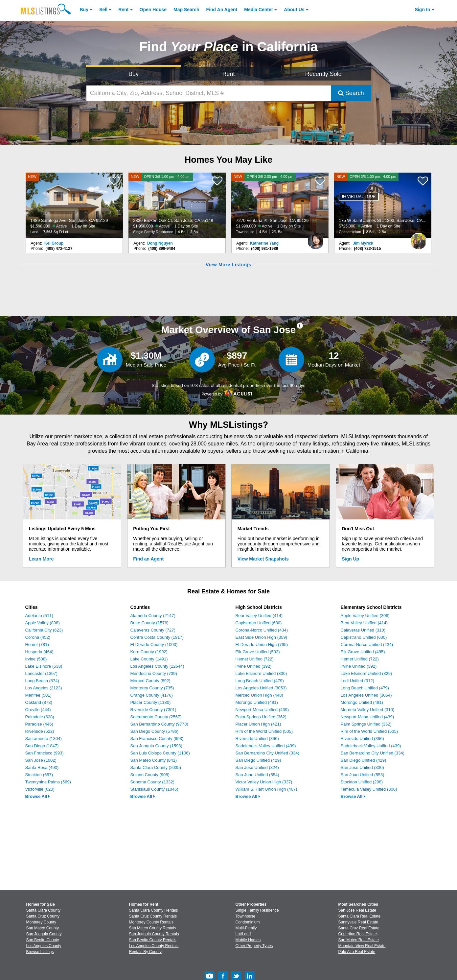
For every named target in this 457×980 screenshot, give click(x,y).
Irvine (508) (36, 659)
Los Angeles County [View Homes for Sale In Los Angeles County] (44, 946)
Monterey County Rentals (151, 922)
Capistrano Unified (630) (259, 623)
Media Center (259, 10)
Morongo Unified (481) (257, 702)
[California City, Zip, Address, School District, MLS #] (209, 93)
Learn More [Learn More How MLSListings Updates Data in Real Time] (41, 559)
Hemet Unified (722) (255, 659)
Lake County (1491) (149, 659)
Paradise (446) (39, 724)
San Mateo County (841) (154, 760)
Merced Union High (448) (259, 695)
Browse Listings (40, 952)
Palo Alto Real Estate (357, 952)
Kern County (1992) (149, 652)
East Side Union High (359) (262, 637)
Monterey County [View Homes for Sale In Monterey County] (41, 922)
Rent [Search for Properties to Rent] (228, 74)
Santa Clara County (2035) (156, 767)
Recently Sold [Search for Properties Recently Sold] (323, 74)
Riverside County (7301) (153, 710)
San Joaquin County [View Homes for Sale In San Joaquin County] (44, 934)
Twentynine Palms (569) (48, 782)
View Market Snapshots (263, 559)
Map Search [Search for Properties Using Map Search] (186, 10)
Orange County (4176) (152, 695)
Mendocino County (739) (154, 673)
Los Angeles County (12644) (157, 666)
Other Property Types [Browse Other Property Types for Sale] (254, 946)
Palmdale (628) (40, 717)
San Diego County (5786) (155, 731)
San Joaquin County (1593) (156, 746)
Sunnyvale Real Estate (358, 922)
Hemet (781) (37, 645)
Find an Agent (148, 559)
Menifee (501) (38, 695)
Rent (123, 10)
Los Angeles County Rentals (154, 946)
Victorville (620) (40, 789)
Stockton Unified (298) (362, 782)
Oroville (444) (38, 710)
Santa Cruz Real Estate (359, 928)
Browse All (38, 796)
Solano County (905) (150, 775)
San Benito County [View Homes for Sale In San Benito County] (43, 940)
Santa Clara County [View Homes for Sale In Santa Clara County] (44, 910)
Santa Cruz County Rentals (153, 916)
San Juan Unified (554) (257, 775)
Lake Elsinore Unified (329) (366, 673)
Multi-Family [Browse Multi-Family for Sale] (246, 928)
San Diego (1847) (42, 746)
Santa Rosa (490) (42, 767)
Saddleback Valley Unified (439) (266, 746)
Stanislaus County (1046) (154, 789)
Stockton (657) (39, 775)
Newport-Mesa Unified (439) (262, 710)
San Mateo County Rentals (153, 928)
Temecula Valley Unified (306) (369, 789)
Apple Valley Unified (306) (365, 616)
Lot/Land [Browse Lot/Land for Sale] (243, 934)
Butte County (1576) (149, 623)
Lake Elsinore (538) (44, 666)
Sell (103, 10)
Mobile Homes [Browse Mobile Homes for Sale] (248, 940)
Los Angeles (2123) (44, 688)
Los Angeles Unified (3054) (366, 695)
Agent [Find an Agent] (222, 10)
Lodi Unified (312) (358, 681)
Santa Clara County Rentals (154, 910)
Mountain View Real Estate (362, 946)
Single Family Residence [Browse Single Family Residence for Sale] (257, 910)
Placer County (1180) (151, 702)
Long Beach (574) (42, 681)
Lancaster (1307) (41, 673)
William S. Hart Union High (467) (266, 789)
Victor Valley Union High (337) (264, 782)
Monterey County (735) (152, 688)
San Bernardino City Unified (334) (267, 753)
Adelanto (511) (39, 616)
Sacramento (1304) (44, 739)
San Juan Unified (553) (363, 775)
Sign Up (350, 559)
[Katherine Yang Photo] (316, 238)
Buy (84, 10)
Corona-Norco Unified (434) (262, 630)
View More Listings (228, 265)
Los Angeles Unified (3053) (261, 688)
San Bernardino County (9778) (159, 724)
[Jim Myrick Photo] (419, 238)
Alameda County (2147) (153, 616)
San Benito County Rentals (153, 940)
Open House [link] (153, 10)
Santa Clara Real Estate (360, 916)
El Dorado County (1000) (154, 645)
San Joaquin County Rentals (154, 934)
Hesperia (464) (39, 652)
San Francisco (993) (45, 753)
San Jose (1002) (41, 760)
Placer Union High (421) (258, 724)
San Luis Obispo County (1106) (160, 753)
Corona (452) (38, 637)
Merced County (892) (150, 681)
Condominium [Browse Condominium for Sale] (248, 922)
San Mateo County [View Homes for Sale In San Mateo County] (43, 928)
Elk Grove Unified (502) (258, 652)
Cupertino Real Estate (358, 934)
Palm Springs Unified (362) (261, 717)
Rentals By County (145, 952)
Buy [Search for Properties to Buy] (134, 74)
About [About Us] (294, 10)
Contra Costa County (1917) (157, 637)
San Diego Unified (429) (258, 760)
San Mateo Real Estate (359, 940)
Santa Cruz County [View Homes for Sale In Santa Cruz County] (43, 916)
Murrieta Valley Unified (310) (368, 710)
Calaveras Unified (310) (363, 630)
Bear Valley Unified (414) (259, 616)
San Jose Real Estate (357, 910)
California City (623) (44, 630)
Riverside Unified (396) (257, 739)
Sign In (423, 10)
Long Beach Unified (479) (260, 681)
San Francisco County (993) (157, 739)
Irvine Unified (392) (254, 666)
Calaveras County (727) (153, 630)
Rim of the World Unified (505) (264, 731)
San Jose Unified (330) (362, 767)
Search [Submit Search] (351, 93)
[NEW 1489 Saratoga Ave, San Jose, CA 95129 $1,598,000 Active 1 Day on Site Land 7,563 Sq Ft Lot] (74, 205)
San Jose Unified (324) (257, 767)
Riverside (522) (40, 731)
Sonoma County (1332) (152, 782)
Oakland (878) (39, 702)
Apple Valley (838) (43, 623)
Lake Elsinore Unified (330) (261, 673)
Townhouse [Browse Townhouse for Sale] (246, 916)
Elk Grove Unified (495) (363, 652)
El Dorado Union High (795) (262, 645)
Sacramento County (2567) (156, 717)
